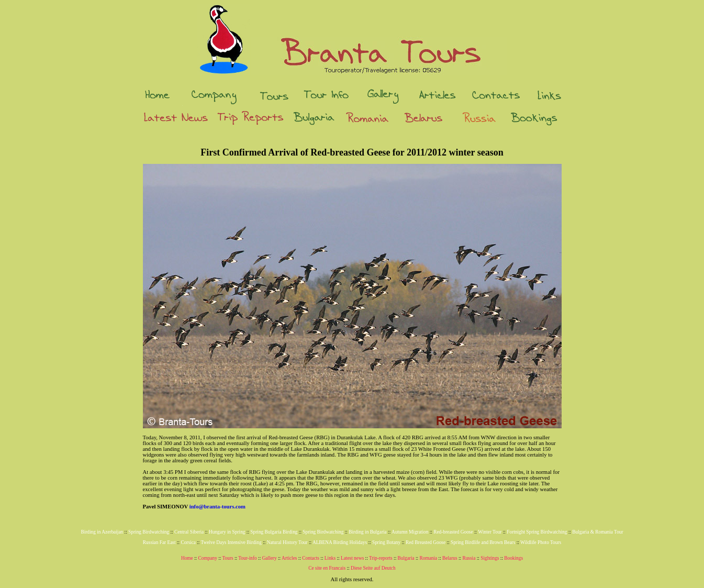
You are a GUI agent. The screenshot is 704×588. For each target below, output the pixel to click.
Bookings (513, 558)
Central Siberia (189, 532)
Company (208, 558)
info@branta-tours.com (217, 507)
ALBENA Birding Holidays (340, 542)
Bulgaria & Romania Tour (597, 532)
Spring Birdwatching (149, 532)
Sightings (490, 558)
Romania (429, 558)
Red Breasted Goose (426, 542)
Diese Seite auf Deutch (373, 568)
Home (187, 558)
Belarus (450, 558)
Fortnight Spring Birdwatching (537, 532)
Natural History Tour (287, 542)
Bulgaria (406, 558)
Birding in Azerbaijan (102, 532)
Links (330, 558)
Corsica (188, 542)
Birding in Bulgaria (368, 532)
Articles (289, 558)
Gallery (270, 558)
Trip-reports (381, 558)
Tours (228, 558)
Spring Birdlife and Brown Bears (483, 542)
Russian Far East (159, 542)
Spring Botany (386, 542)
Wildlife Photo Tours (541, 542)
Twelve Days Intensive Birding (231, 542)
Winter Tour (490, 532)
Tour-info (247, 558)
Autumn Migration (410, 532)
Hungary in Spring (227, 532)
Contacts (311, 558)
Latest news (352, 558)
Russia (469, 558)
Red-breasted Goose (453, 532)
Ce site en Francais (327, 568)
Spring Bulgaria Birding (274, 532)
